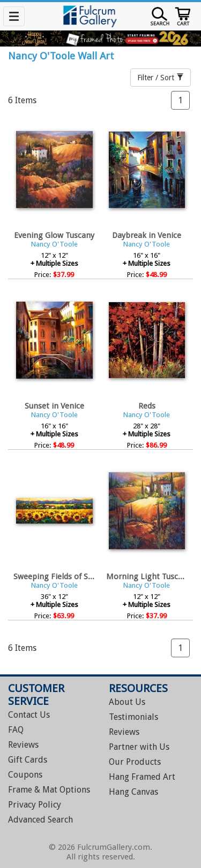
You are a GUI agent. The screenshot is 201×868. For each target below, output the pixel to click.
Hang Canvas (133, 792)
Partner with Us (139, 747)
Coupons (25, 775)
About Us (127, 702)
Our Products (135, 762)
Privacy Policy (35, 805)
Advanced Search (40, 820)
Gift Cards (28, 760)
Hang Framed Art (142, 777)
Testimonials (133, 717)
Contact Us (29, 715)
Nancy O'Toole (54, 244)
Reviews (23, 745)
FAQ (16, 730)
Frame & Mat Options (49, 790)
